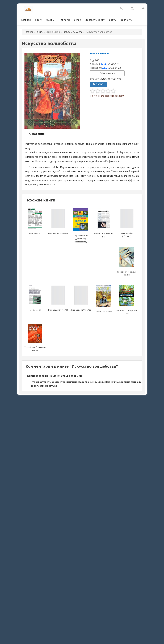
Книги (39, 20)
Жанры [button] (51, 20)
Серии (78, 20)
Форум (113, 20)
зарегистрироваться (44, 386)
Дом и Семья (53, 32)
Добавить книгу (95, 20)
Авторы (65, 20)
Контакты (127, 20)
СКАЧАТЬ (99, 84)
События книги (107, 73)
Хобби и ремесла (73, 32)
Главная (26, 20)
